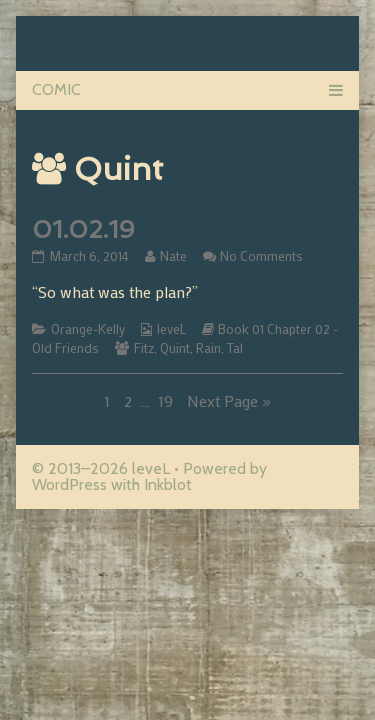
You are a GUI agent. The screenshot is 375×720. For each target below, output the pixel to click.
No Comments (261, 256)
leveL (171, 329)
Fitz (144, 348)
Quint (175, 348)
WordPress (69, 484)
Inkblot (168, 484)
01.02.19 (83, 229)
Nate (173, 256)
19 (167, 400)
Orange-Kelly (88, 329)
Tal (235, 348)
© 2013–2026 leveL (101, 468)
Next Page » (229, 400)
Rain (208, 348)
